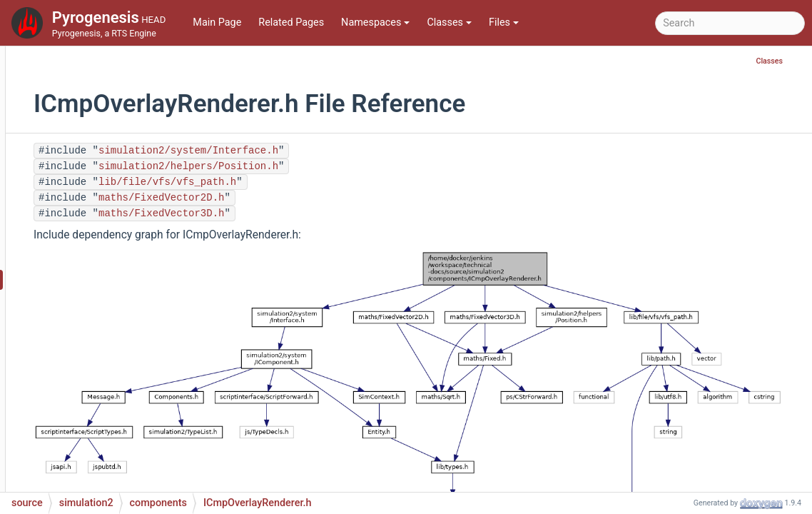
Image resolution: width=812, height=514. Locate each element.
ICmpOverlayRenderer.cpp (142, 258)
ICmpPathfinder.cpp (128, 387)
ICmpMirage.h (115, 108)
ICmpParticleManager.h (137, 365)
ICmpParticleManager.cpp (142, 344)
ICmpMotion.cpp (121, 130)
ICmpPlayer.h (113, 451)
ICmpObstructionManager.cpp (151, 215)
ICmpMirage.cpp (121, 87)
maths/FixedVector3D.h (318, 213)
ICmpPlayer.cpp (118, 429)
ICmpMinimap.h (119, 65)
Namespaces (375, 22)
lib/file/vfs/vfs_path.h (324, 182)
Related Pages (291, 22)
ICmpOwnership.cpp (129, 301)
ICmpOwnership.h (123, 322)
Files (504, 22)
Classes (449, 22)
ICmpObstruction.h (126, 194)
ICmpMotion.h (115, 151)
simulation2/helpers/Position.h (345, 166)
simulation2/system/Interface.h (345, 151)
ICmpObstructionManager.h (146, 237)
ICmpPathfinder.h (122, 408)
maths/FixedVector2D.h (318, 198)
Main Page (217, 22)
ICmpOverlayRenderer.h (137, 279)
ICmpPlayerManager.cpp (139, 472)
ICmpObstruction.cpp (131, 172)
